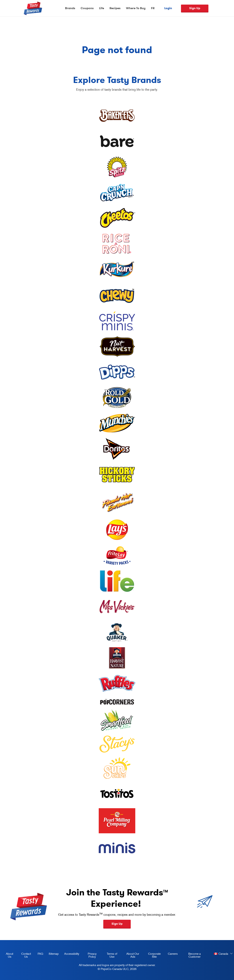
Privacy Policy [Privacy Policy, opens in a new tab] (89, 956)
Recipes (115, 8)
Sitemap (54, 954)
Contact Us (26, 955)
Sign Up (195, 8)
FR (153, 8)
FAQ (40, 954)
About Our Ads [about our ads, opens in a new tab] (131, 956)
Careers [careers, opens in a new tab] (171, 954)
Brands (70, 8)
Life (102, 8)
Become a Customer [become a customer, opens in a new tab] (190, 956)
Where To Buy (136, 8)
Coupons (87, 8)
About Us (10, 955)
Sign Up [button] (117, 924)
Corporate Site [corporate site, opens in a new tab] (152, 956)
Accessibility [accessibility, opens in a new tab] (70, 954)
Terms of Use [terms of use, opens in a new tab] (110, 956)
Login (168, 8)
